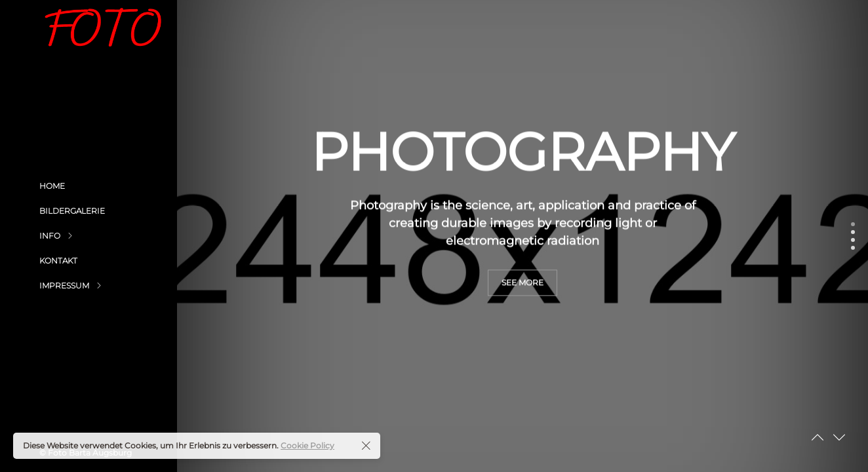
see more (523, 317)
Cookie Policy (307, 445)
